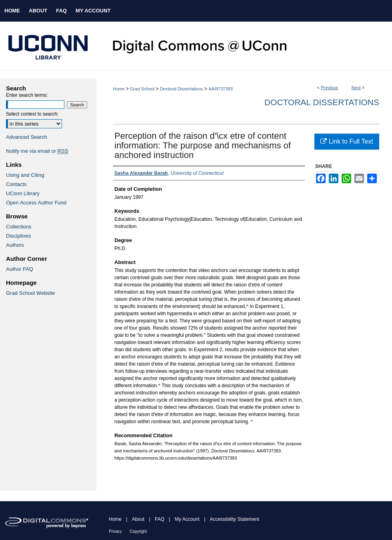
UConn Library (23, 193)
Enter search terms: (27, 95)
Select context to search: (32, 114)
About (138, 519)
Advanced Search (27, 137)
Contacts (16, 184)
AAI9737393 (221, 89)
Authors (15, 245)
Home (119, 89)
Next (356, 88)
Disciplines (18, 236)
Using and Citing (25, 175)
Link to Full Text (347, 141)
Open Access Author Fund (36, 203)
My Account (187, 519)
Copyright (138, 531)
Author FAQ (20, 269)
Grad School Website (31, 293)
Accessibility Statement (235, 519)
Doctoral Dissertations (182, 89)
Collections (19, 227)
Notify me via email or (37, 151)
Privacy (115, 531)
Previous (329, 88)
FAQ (160, 519)
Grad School (142, 89)
